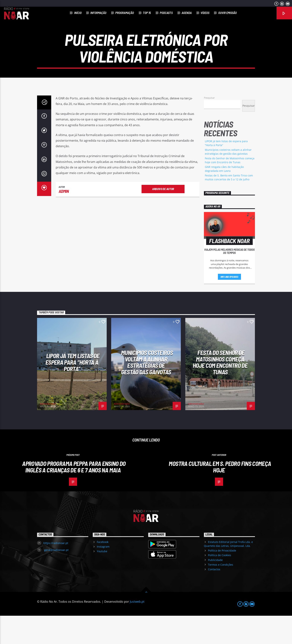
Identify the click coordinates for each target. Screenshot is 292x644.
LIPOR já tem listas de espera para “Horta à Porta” (73, 390)
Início (78, 13)
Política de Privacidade (222, 579)
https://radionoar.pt (56, 571)
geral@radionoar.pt (56, 578)
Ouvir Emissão (227, 13)
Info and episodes (229, 305)
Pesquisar (209, 126)
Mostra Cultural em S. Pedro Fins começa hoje (220, 495)
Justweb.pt (137, 630)
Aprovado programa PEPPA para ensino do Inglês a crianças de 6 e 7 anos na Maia (74, 495)
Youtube (102, 580)
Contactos (214, 598)
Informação (98, 13)
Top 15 (147, 13)
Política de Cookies (220, 583)
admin (64, 219)
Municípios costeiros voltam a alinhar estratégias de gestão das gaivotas (147, 390)
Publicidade (215, 588)
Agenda (187, 13)
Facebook (103, 570)
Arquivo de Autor (163, 217)
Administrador (48, 432)
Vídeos (205, 13)
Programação (125, 13)
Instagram (103, 575)
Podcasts (166, 13)
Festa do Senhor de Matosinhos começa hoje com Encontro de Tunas (220, 390)
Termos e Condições (221, 593)
